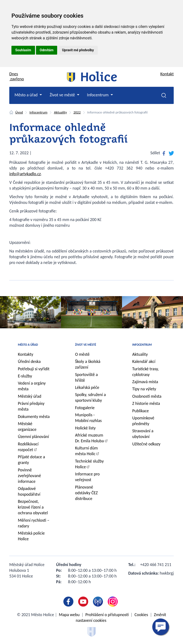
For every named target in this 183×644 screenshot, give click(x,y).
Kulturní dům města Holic (86, 451)
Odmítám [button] (47, 50)
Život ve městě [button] (63, 95)
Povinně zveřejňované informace (29, 476)
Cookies (141, 615)
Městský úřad (30, 396)
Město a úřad (28, 345)
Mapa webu (69, 615)
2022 (77, 112)
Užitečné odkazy (146, 444)
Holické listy (85, 428)
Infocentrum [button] (98, 95)
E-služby (25, 376)
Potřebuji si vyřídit (34, 369)
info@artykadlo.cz (25, 174)
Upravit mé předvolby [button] (78, 50)
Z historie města (146, 403)
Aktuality (60, 112)
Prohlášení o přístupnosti (107, 615)
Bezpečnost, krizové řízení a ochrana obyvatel (33, 507)
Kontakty (26, 354)
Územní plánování (33, 437)
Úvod (19, 112)
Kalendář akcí (144, 361)
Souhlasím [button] (23, 50)
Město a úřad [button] (27, 95)
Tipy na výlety (144, 389)
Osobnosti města (147, 396)
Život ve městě (86, 345)
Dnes (17, 76)
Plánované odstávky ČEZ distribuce (86, 493)
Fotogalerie (85, 408)
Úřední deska (29, 361)
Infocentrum (38, 112)
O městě (82, 354)
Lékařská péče (87, 387)
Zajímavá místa (145, 382)
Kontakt (167, 74)
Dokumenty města (34, 417)
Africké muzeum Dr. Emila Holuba (89, 438)
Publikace (141, 411)
